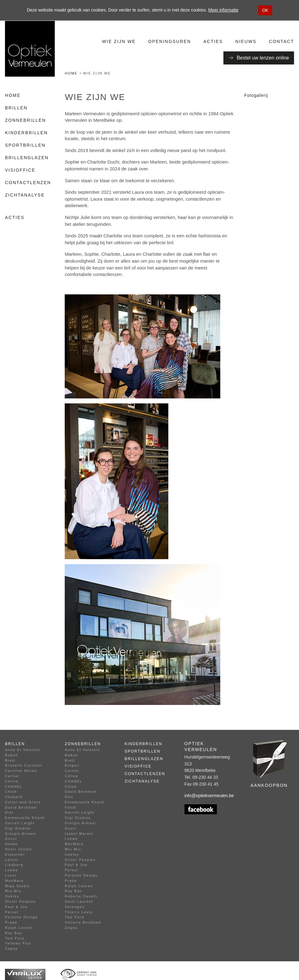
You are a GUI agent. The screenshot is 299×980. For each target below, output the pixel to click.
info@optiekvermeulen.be (209, 796)
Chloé (11, 792)
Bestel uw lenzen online (263, 58)
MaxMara (14, 881)
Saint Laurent (79, 902)
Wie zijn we (119, 41)
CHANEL (14, 787)
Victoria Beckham (83, 922)
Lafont (12, 860)
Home (71, 73)
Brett (10, 760)
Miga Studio (17, 886)
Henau (12, 844)
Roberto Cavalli (81, 896)
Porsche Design (21, 917)
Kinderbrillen (26, 133)
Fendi (71, 807)
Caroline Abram (21, 771)
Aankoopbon (269, 785)
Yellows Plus (18, 943)
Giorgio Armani (21, 834)
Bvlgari (72, 765)
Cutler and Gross (23, 802)
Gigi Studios (18, 828)
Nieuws (246, 41)
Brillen (16, 108)
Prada (11, 922)
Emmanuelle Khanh (25, 818)
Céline (12, 781)
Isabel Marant (79, 834)
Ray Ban (14, 933)
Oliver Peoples (21, 902)
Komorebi (15, 854)
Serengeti (75, 907)
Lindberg (14, 865)
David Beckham (21, 807)
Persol (12, 912)
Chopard (14, 797)
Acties (213, 41)
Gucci (11, 839)
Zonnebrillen (25, 120)
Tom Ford (15, 938)
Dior (9, 812)
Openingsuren (170, 41)
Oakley (12, 896)
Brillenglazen (27, 158)
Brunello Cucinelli (24, 765)
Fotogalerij (256, 95)
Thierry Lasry (79, 912)
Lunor (11, 875)
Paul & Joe (16, 907)
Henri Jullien (19, 849)
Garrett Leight (20, 823)
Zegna (11, 949)
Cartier (12, 776)
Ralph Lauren (19, 928)
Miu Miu (13, 891)
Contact (281, 41)
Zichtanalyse (25, 195)
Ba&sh (12, 755)
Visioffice (20, 170)
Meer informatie (223, 10)
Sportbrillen (25, 145)
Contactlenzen (28, 183)
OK (265, 10)
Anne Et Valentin (23, 750)
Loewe (12, 870)
